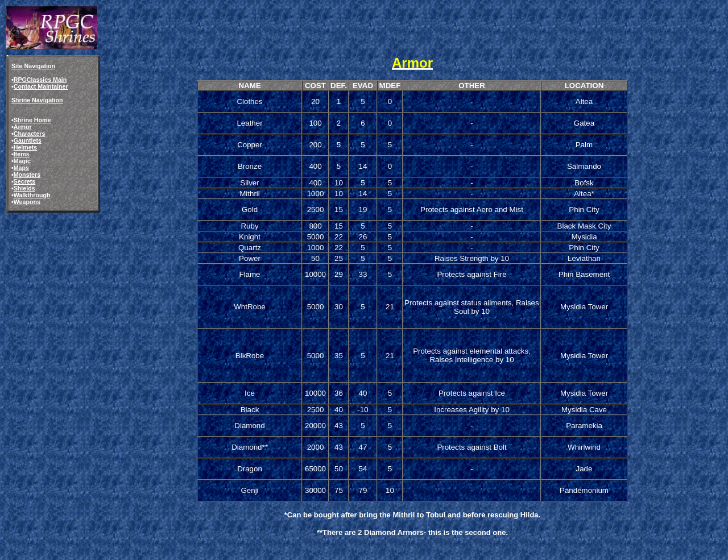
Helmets (25, 147)
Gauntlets (28, 140)
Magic (22, 161)
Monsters (27, 175)
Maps (21, 168)
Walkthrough (32, 195)
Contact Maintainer (41, 86)
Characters (30, 134)
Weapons (27, 202)
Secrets (25, 181)
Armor (23, 127)
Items (22, 154)
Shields (24, 188)
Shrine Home (32, 120)
